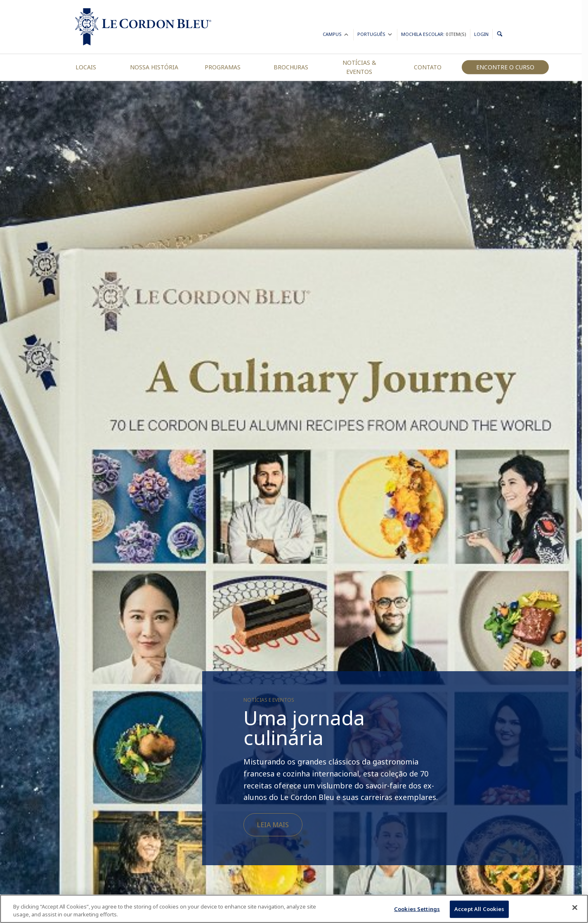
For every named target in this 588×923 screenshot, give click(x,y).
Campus (336, 35)
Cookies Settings (417, 909)
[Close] (575, 908)
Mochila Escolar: (434, 34)
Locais (86, 67)
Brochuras (291, 67)
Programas (223, 67)
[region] (294, 909)
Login (481, 34)
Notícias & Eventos (359, 67)
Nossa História (154, 67)
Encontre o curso (505, 67)
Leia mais (273, 825)
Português (375, 35)
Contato (428, 67)
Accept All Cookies (479, 909)
